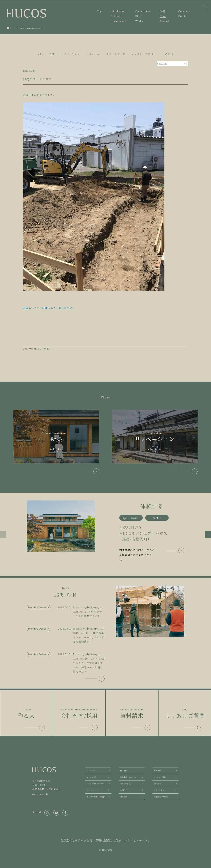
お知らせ (124, 790)
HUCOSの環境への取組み (96, 797)
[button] (3, 534)
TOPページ (91, 771)
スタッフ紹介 (159, 790)
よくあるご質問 (160, 777)
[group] (105, 532)
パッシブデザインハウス (95, 784)
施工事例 (124, 771)
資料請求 (124, 797)
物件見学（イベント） (129, 777)
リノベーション (92, 790)
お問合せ (157, 771)
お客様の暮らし (126, 784)
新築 (46, 349)
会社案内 (157, 784)
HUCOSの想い (92, 777)
